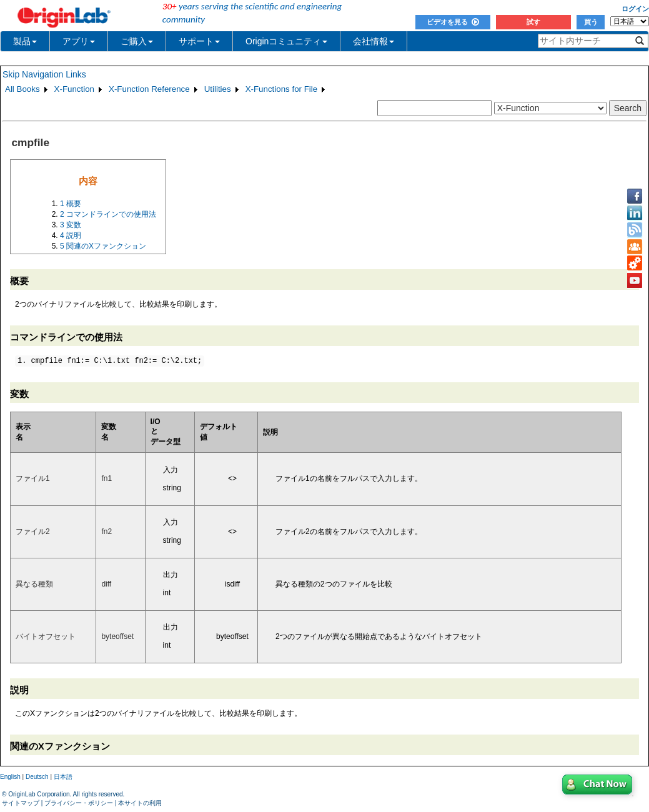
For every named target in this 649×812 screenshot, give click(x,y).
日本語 (63, 777)
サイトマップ (21, 803)
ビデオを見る (453, 22)
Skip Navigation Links (44, 74)
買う (591, 22)
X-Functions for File (282, 89)
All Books (22, 89)
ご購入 (137, 41)
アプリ (79, 41)
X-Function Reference (149, 89)
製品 (25, 41)
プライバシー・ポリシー (79, 803)
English (10, 777)
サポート (199, 41)
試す (533, 22)
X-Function (74, 89)
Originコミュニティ (286, 41)
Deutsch (37, 777)
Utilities (218, 89)
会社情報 (374, 41)
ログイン (635, 9)
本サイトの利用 (140, 803)
